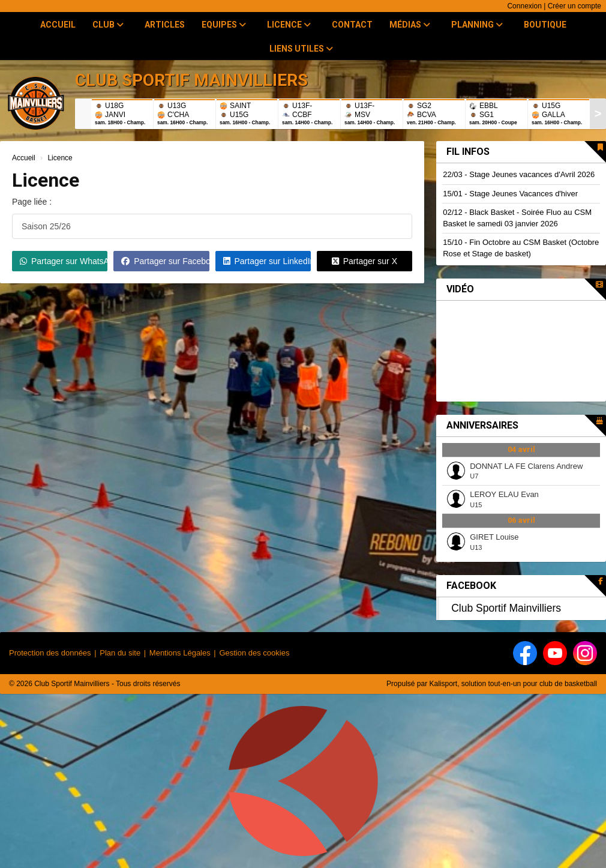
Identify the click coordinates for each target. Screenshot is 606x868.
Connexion (524, 6)
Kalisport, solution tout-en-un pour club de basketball (513, 684)
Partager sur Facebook (165, 261)
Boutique (545, 25)
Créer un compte (574, 6)
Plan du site (120, 653)
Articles (165, 25)
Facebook (471, 586)
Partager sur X (364, 261)
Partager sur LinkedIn (267, 261)
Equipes (224, 25)
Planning (477, 25)
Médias (410, 25)
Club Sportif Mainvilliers (506, 608)
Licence (289, 25)
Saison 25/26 (46, 226)
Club (108, 25)
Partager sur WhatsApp (64, 261)
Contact (352, 25)
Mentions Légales (180, 653)
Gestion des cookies (254, 653)
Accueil (58, 25)
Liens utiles (301, 49)
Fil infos (468, 152)
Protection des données (50, 653)
